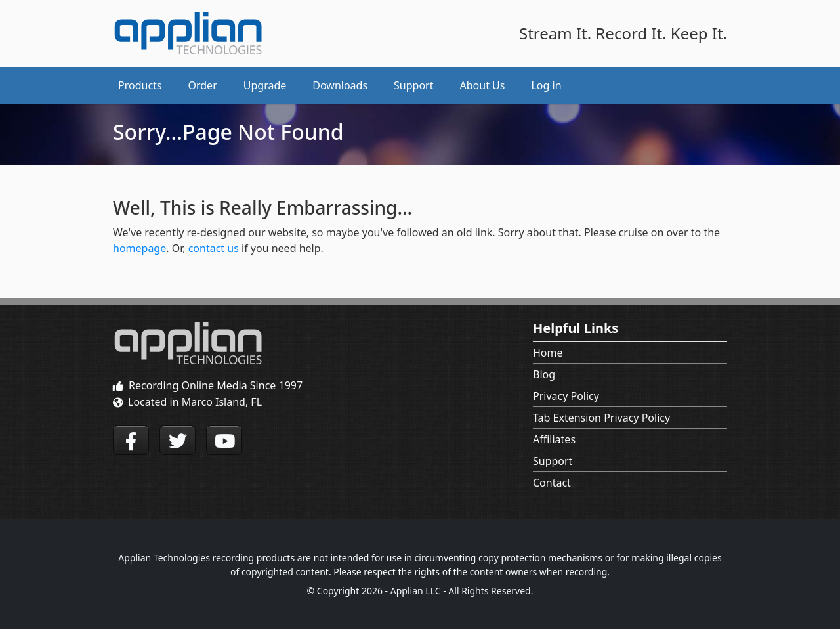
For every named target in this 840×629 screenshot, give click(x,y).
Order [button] (203, 85)
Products (140, 85)
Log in (546, 85)
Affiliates (554, 439)
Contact (552, 483)
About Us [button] (483, 85)
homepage (139, 248)
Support (553, 461)
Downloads (340, 85)
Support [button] (413, 85)
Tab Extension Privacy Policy (601, 418)
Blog (544, 374)
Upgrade (265, 85)
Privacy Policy (566, 396)
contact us (214, 248)
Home (548, 353)
